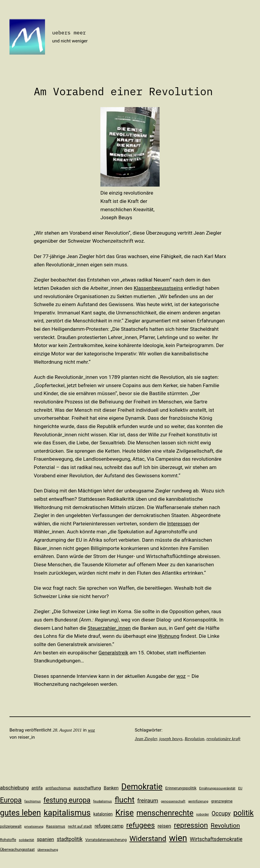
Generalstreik (113, 653)
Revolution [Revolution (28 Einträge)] (225, 825)
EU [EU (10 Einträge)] (240, 788)
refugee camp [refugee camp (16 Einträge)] (109, 826)
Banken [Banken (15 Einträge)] (111, 788)
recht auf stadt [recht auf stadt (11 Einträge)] (80, 826)
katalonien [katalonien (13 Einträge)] (103, 814)
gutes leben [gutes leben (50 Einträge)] (20, 813)
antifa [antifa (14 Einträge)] (37, 788)
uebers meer (69, 32)
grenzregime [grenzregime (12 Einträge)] (222, 801)
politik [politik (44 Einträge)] (244, 813)
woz (181, 676)
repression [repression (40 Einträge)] (191, 825)
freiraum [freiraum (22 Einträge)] (148, 801)
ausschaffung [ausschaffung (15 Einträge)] (87, 788)
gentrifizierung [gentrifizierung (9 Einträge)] (198, 801)
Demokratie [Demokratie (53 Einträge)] (142, 787)
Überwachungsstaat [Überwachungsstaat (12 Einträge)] (17, 849)
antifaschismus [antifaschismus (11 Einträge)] (58, 788)
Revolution (195, 739)
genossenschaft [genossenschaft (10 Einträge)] (173, 801)
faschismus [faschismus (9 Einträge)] (32, 801)
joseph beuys (171, 739)
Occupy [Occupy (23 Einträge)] (221, 814)
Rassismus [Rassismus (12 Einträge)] (56, 826)
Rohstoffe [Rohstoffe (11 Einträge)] (8, 840)
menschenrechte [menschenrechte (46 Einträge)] (165, 813)
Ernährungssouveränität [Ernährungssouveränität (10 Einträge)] (217, 788)
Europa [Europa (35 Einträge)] (11, 800)
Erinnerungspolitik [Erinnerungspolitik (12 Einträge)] (181, 788)
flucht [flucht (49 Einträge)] (125, 800)
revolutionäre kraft (223, 739)
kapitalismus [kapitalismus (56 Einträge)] (67, 813)
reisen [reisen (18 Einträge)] (164, 826)
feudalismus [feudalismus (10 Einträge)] (103, 801)
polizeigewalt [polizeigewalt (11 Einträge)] (11, 826)
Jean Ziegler (146, 739)
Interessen (179, 524)
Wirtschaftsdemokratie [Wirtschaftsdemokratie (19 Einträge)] (216, 839)
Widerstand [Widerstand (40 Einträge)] (148, 838)
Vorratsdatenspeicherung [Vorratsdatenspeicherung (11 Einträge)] (106, 840)
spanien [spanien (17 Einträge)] (45, 839)
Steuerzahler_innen (109, 628)
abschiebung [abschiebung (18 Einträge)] (14, 788)
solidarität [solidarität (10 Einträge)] (27, 840)
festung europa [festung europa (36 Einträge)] (67, 800)
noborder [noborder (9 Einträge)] (202, 814)
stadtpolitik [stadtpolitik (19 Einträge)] (70, 839)
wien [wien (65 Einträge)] (178, 838)
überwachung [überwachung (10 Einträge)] (48, 850)
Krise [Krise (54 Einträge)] (125, 813)
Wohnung (169, 636)
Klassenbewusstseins (158, 288)
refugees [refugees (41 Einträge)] (141, 825)
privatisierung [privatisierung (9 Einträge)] (34, 827)
